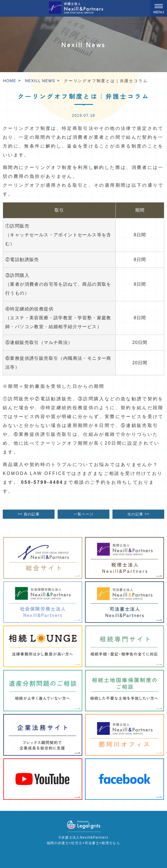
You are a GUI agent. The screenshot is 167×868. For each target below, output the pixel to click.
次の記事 (138, 514)
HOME (10, 81)
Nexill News (40, 81)
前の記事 (29, 514)
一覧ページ (83, 514)
